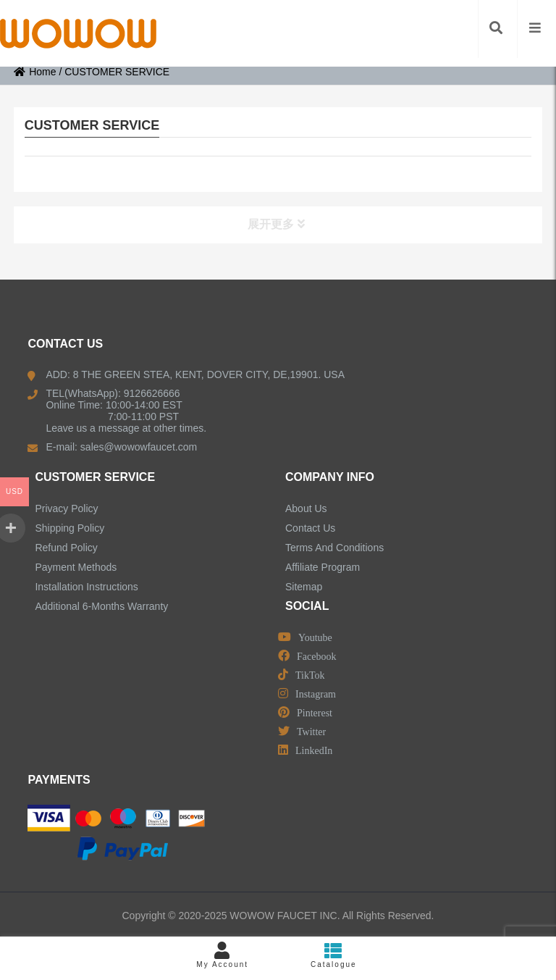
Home (35, 72)
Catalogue (334, 955)
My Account (222, 955)
